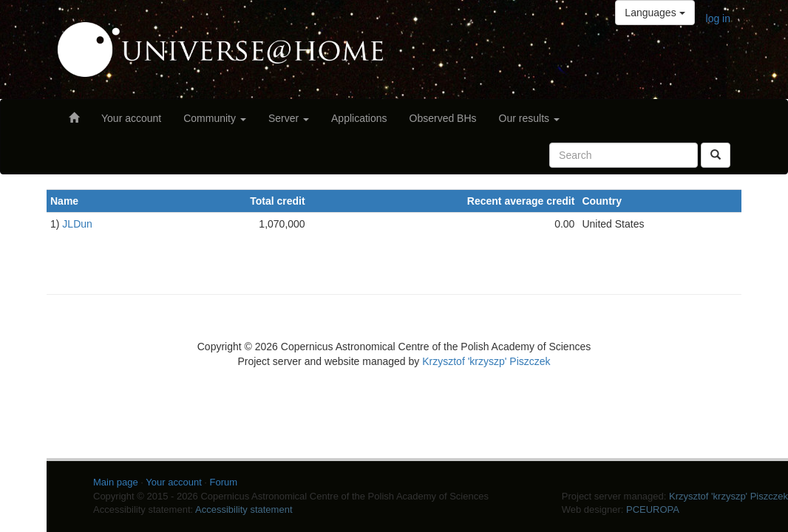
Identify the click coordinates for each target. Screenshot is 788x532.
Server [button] (289, 118)
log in (718, 18)
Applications (359, 118)
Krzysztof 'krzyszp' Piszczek (486, 361)
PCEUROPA (653, 509)
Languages (655, 13)
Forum (224, 482)
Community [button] (215, 118)
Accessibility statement (244, 509)
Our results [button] (529, 118)
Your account (131, 118)
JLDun (77, 224)
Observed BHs (443, 118)
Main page (116, 482)
